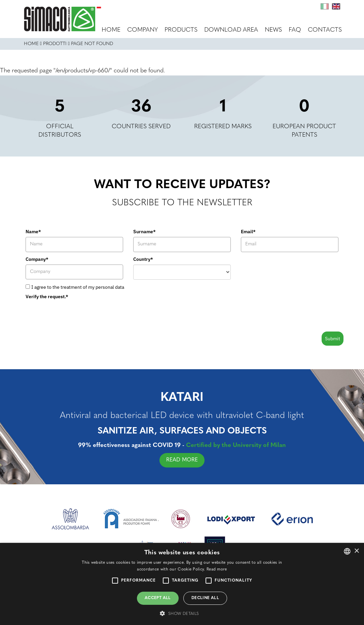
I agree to (78, 287)
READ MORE (186, 460)
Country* (143, 259)
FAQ (295, 30)
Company (142, 30)
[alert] (182, 584)
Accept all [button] (158, 598)
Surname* (144, 232)
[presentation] (77, 315)
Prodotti (55, 44)
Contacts (325, 30)
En (336, 6)
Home (111, 30)
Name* (33, 232)
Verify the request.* (47, 297)
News (273, 30)
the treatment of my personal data (88, 287)
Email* (248, 232)
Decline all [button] (205, 598)
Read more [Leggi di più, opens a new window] (217, 569)
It (325, 6)
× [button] (356, 551)
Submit (333, 339)
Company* (37, 259)
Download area (231, 30)
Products (181, 30)
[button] (182, 613)
